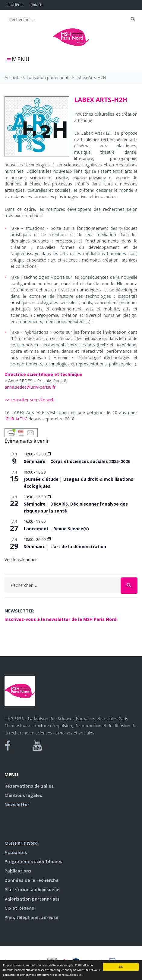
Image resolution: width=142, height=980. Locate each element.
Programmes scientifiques (33, 861)
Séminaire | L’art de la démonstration (65, 546)
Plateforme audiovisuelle (32, 890)
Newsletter (17, 804)
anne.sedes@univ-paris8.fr (30, 387)
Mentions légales (23, 795)
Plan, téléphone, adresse (32, 917)
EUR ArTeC (17, 419)
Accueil (11, 77)
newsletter (15, 5)
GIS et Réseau (19, 908)
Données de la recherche (32, 880)
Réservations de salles (29, 786)
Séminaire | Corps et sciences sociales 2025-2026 (77, 461)
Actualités (16, 852)
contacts (36, 5)
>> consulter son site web (30, 400)
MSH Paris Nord (21, 843)
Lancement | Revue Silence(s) (56, 529)
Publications (18, 871)
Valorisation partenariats (47, 77)
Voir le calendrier (21, 559)
